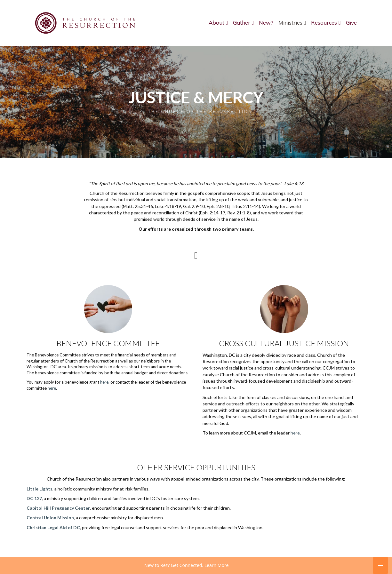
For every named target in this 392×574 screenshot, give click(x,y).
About (216, 23)
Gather (242, 23)
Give (351, 23)
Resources (324, 23)
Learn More (217, 565)
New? (266, 23)
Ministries (290, 23)
